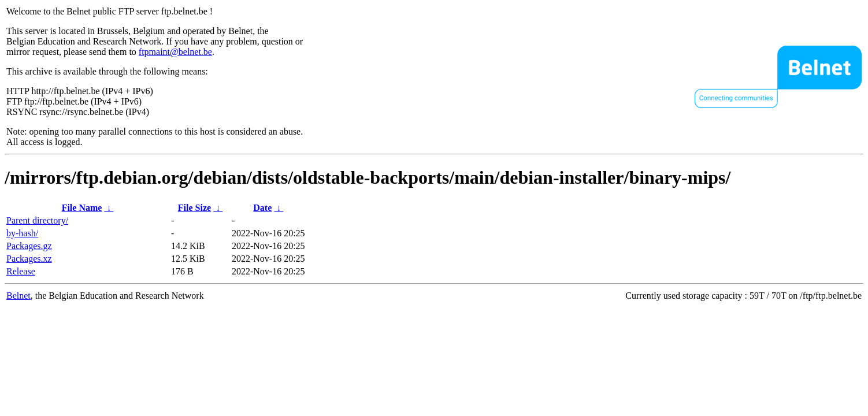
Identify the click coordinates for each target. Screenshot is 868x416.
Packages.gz (29, 246)
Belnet (18, 296)
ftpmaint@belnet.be (175, 52)
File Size (194, 208)
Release (21, 271)
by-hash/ (22, 233)
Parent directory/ (37, 220)
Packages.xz (29, 259)
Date (262, 208)
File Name (82, 208)
